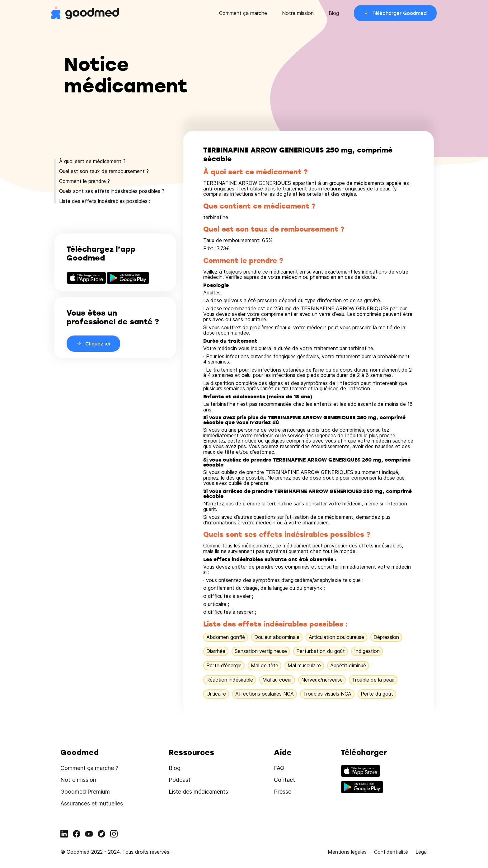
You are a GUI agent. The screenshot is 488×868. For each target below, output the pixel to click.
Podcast (180, 780)
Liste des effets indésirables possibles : (105, 201)
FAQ (279, 768)
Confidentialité (391, 852)
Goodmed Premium (85, 792)
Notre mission (298, 13)
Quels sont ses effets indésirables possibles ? (112, 191)
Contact (284, 780)
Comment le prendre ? (84, 181)
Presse (283, 792)
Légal (422, 852)
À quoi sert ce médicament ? (92, 161)
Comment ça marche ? (89, 768)
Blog (334, 13)
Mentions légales (347, 852)
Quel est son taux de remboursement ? (104, 171)
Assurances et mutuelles (92, 803)
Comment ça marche (243, 13)
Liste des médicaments (198, 792)
